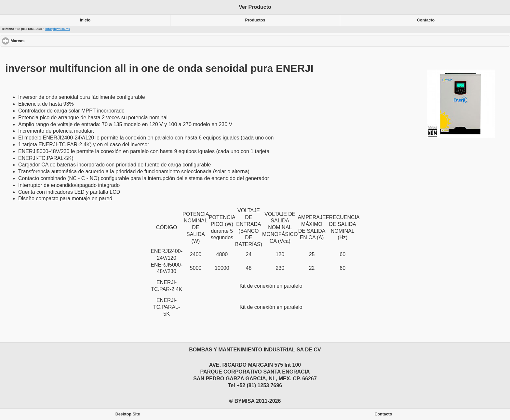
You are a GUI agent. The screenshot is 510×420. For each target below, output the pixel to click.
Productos (255, 20)
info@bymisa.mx (58, 29)
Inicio (85, 20)
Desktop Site (128, 414)
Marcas (41, 41)
